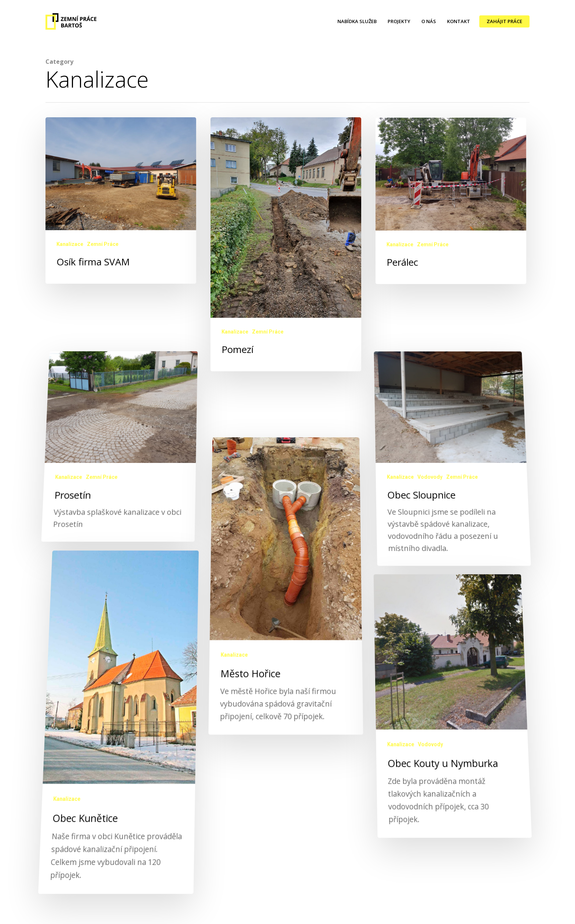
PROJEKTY (399, 21)
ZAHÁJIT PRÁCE (504, 21)
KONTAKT (459, 21)
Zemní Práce (103, 244)
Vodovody (430, 511)
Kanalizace (70, 244)
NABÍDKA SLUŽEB (357, 21)
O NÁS (429, 21)
